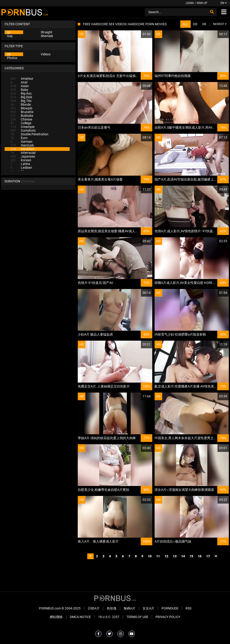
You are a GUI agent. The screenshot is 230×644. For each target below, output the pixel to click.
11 (158, 556)
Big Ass (21, 93)
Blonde (21, 105)
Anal (19, 82)
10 (150, 556)
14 (183, 556)
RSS (188, 608)
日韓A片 (94, 608)
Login (190, 3)
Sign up (202, 3)
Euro (19, 138)
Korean (21, 160)
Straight (47, 32)
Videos (46, 54)
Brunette (22, 112)
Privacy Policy (168, 617)
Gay (10, 36)
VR (204, 24)
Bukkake (22, 116)
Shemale (47, 36)
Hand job (22, 145)
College (21, 123)
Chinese (21, 119)
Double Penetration (29, 134)
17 (208, 556)
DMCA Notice (80, 617)
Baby (19, 90)
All (9, 32)
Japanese (23, 156)
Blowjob (21, 108)
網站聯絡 (56, 617)
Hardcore (22, 149)
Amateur (22, 79)
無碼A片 (129, 608)
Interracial (23, 153)
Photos (12, 58)
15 (191, 556)
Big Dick (21, 97)
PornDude (170, 608)
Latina (20, 164)
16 (200, 556)
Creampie (22, 127)
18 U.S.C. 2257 (109, 617)
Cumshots (23, 130)
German (21, 142)
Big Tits (21, 101)
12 (166, 556)
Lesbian (21, 168)
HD (195, 24)
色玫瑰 (112, 608)
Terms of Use (137, 617)
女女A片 (148, 608)
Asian (20, 86)
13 (175, 556)
